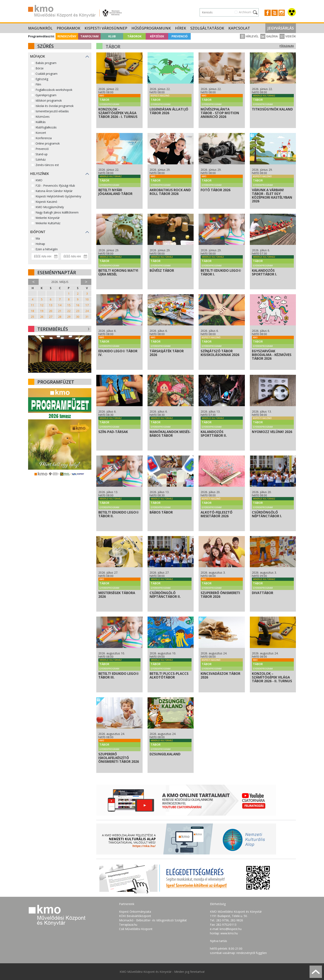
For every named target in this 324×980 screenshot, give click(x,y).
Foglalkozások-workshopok (54, 90)
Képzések (157, 36)
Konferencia (44, 138)
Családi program (46, 74)
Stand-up (42, 154)
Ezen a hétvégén (47, 249)
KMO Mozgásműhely (50, 207)
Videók (288, 36)
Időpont (38, 232)
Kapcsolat (239, 28)
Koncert (41, 133)
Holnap (40, 244)
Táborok (134, 36)
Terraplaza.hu (128, 925)
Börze (40, 68)
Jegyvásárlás (281, 28)
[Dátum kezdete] (45, 256)
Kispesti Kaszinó (46, 202)
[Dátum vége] (74, 256)
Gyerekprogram (46, 95)
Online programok (48, 143)
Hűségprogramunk (151, 28)
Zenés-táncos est (47, 165)
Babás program (46, 63)
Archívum (245, 12)
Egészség (42, 79)
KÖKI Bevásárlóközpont (135, 916)
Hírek (181, 28)
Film (38, 84)
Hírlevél (249, 36)
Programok (68, 28)
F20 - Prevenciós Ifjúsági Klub (55, 186)
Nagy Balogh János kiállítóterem (57, 212)
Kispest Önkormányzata (135, 912)
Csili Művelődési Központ (136, 929)
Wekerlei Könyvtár (48, 218)
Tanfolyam (89, 36)
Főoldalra (287, 46)
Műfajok (38, 56)
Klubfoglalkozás (46, 127)
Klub (112, 36)
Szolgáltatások (207, 28)
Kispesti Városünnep (106, 28)
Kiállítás (41, 122)
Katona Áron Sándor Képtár (54, 191)
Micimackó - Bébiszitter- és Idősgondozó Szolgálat (153, 920)
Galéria (269, 36)
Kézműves (43, 117)
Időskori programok (49, 100)
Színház (41, 160)
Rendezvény (67, 36)
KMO (39, 180)
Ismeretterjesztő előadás (52, 111)
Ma (38, 238)
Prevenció (180, 36)
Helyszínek (40, 174)
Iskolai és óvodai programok (55, 106)
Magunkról (40, 28)
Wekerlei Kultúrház (48, 223)
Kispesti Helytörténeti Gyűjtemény (58, 196)
